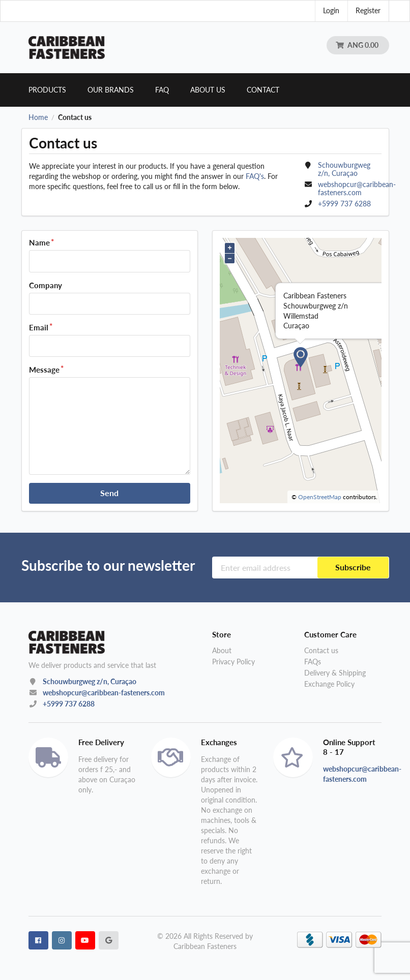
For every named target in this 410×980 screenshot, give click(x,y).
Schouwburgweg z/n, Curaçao (90, 681)
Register (368, 10)
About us (208, 90)
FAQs (313, 662)
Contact (263, 90)
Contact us (321, 651)
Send (109, 493)
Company (46, 285)
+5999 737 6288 (344, 204)
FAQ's (255, 176)
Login (331, 10)
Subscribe (353, 567)
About (222, 651)
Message (44, 370)
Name (39, 242)
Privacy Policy (233, 662)
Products (47, 90)
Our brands (111, 90)
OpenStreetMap (320, 497)
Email (39, 327)
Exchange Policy (329, 684)
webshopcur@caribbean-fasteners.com (357, 188)
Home (38, 117)
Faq (162, 90)
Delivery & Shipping (335, 673)
